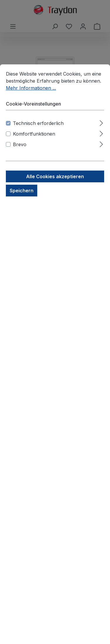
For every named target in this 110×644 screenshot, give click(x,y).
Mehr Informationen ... (31, 88)
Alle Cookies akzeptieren (55, 176)
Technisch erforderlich (38, 123)
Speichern (22, 191)
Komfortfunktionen (34, 134)
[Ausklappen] (101, 122)
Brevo (20, 144)
